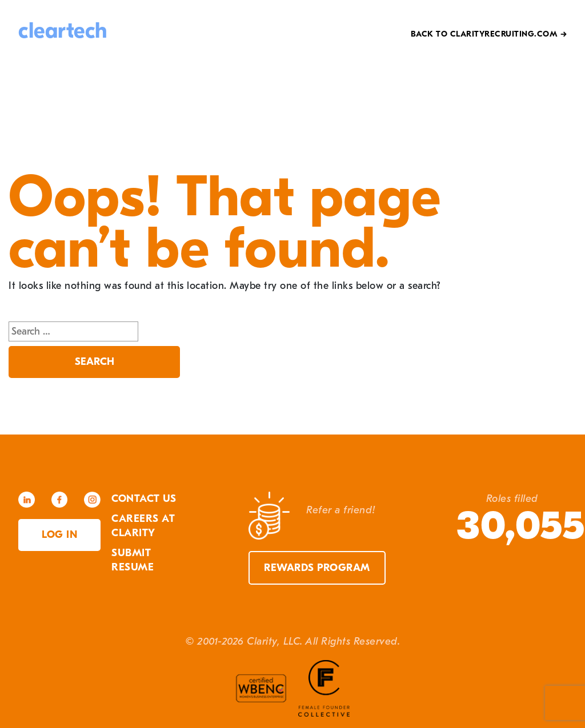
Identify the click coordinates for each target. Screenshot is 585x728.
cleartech (63, 31)
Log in (59, 535)
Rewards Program (317, 568)
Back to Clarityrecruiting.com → (489, 34)
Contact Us (144, 499)
